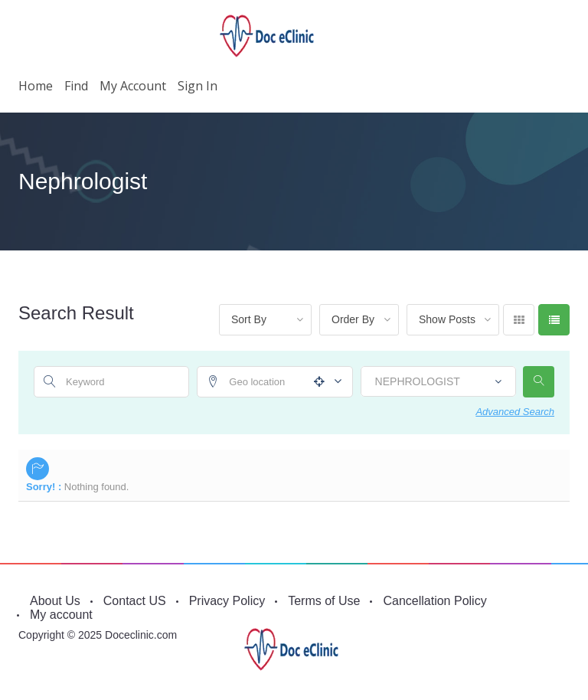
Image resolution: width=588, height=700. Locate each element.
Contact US (135, 601)
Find (76, 86)
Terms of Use (324, 601)
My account (133, 86)
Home (36, 86)
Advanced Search (515, 412)
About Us (55, 601)
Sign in (198, 86)
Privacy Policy (227, 601)
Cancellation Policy (434, 601)
